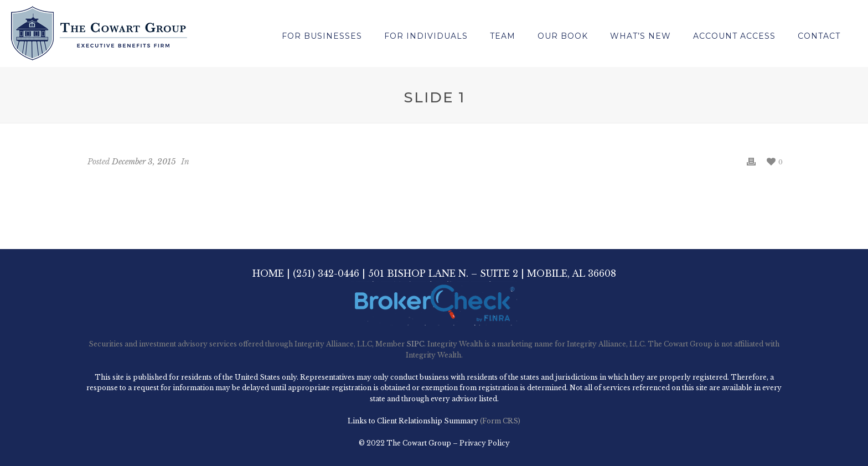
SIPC (415, 344)
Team (503, 36)
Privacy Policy (485, 443)
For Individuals (426, 36)
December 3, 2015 (144, 162)
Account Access (734, 36)
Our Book (563, 36)
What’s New (640, 36)
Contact (819, 36)
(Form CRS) (499, 421)
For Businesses (322, 36)
